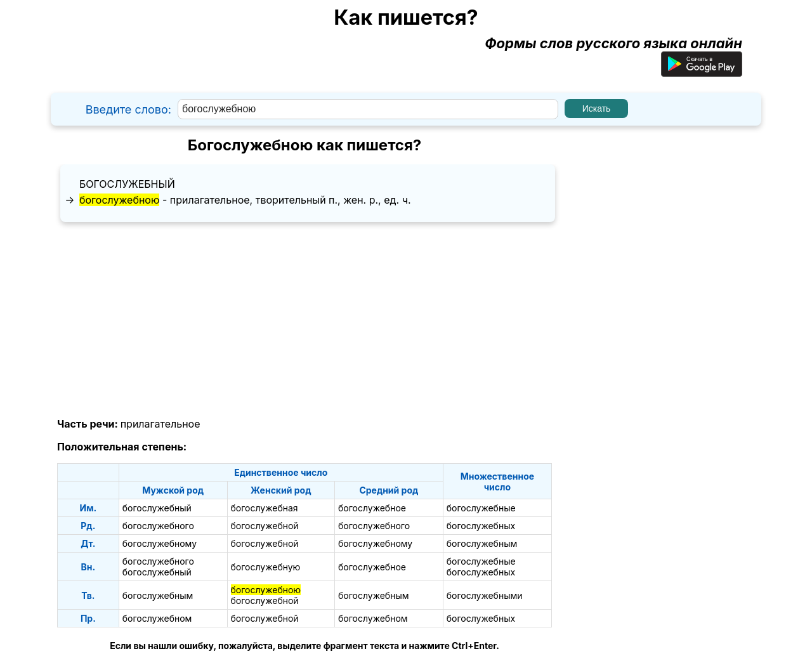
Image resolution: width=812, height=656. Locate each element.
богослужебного (158, 526)
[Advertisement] (304, 320)
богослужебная (265, 508)
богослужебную (266, 567)
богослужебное (372, 508)
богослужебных (481, 526)
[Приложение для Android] (702, 72)
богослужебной (265, 526)
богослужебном (157, 618)
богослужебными (485, 595)
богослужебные (481, 508)
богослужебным (482, 543)
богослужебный (127, 184)
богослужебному (160, 543)
